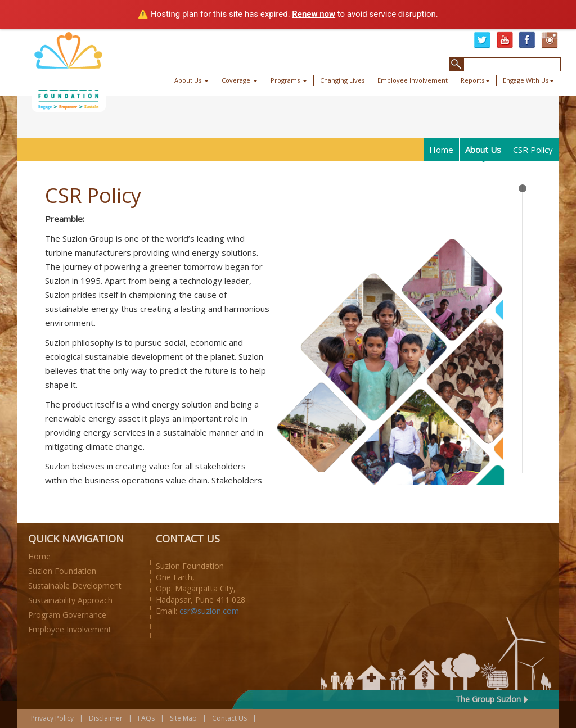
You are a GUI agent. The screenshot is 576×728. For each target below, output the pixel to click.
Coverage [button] (240, 80)
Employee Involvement (413, 80)
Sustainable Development (75, 585)
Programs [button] (289, 80)
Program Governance (67, 615)
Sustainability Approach (70, 600)
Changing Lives (342, 80)
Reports (475, 80)
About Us (483, 150)
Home (441, 150)
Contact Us (229, 718)
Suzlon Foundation (62, 571)
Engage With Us (528, 80)
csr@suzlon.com (209, 611)
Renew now (314, 14)
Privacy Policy (52, 718)
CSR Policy (533, 150)
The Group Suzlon (488, 699)
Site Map (183, 718)
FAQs (146, 718)
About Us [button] (192, 80)
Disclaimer (106, 718)
